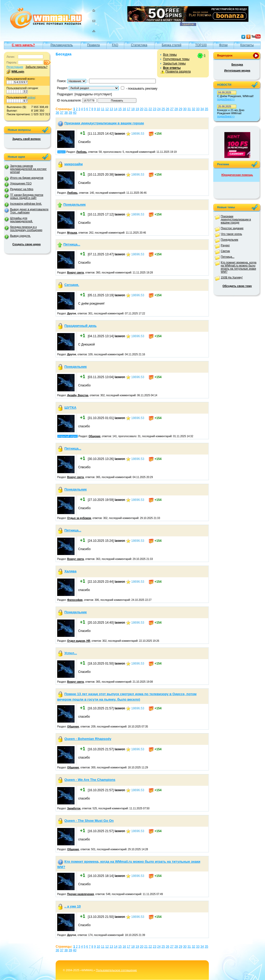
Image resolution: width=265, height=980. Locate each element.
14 (116, 109)
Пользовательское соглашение (116, 970)
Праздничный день (81, 326)
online (31, 97)
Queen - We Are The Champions (90, 780)
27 (172, 109)
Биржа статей (172, 45)
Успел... (71, 653)
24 (159, 109)
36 (57, 113)
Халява (71, 571)
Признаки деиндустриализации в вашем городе (104, 123)
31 (189, 109)
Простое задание (232, 228)
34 (202, 109)
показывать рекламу (143, 89)
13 (111, 109)
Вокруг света (76, 273)
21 (146, 109)
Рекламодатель (62, 45)
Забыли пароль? (36, 67)
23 (155, 109)
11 (103, 109)
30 (185, 109)
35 (206, 109)
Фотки (223, 45)
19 (137, 109)
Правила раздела (178, 71)
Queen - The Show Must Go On (89, 821)
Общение (94, 436)
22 (150, 109)
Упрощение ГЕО (21, 183)
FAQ (115, 45)
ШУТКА (70, 408)
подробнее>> (226, 99)
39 (70, 113)
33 (198, 109)
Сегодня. (72, 285)
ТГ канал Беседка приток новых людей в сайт (27, 196)
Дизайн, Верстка (78, 395)
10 (98, 109)
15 (120, 109)
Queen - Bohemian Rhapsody (88, 739)
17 (128, 109)
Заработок (74, 808)
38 (66, 113)
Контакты (247, 45)
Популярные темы (176, 59)
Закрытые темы (174, 63)
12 (107, 109)
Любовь (82, 152)
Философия (75, 600)
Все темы (170, 55)
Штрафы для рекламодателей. (21, 220)
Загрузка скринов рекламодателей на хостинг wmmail (28, 169)
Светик (225, 251)
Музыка (72, 233)
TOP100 (201, 45)
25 (163, 109)
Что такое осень (231, 234)
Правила (94, 45)
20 (141, 109)
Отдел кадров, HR (79, 641)
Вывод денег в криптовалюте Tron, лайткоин (29, 211)
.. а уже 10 (73, 906)
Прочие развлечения (81, 894)
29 (181, 109)
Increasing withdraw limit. (26, 204)
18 (133, 109)
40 (75, 113)
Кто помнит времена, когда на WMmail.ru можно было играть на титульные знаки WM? (239, 267)
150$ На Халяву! (232, 277)
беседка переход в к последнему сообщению (26, 228)
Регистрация (15, 67)
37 (62, 113)
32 (193, 109)
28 (176, 109)
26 (168, 109)
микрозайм (74, 164)
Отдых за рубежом (79, 518)
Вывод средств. (20, 236)
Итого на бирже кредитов (27, 178)
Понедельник (75, 204)
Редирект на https (22, 189)
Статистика (139, 45)
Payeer (225, 245)
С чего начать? (23, 45)
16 (124, 109)
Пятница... (72, 244)
